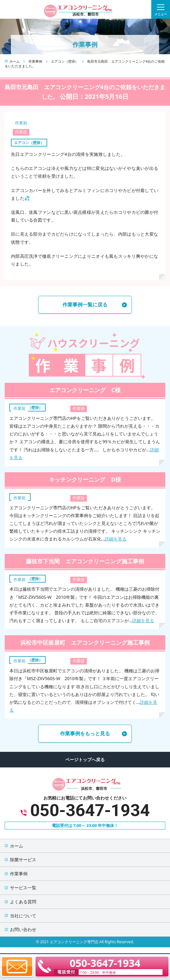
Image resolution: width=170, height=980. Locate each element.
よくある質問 (23, 902)
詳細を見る (116, 539)
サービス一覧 (23, 888)
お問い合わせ (23, 929)
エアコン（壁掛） (29, 143)
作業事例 (19, 874)
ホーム (17, 846)
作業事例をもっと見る (85, 733)
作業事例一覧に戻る (85, 305)
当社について (23, 916)
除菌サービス (23, 860)
